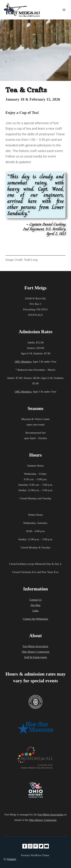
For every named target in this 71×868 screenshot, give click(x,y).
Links (35, 611)
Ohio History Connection (36, 652)
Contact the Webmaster (35, 619)
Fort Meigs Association (35, 646)
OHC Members (23, 362)
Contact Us (35, 600)
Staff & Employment (36, 657)
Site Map (35, 605)
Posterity (12, 859)
